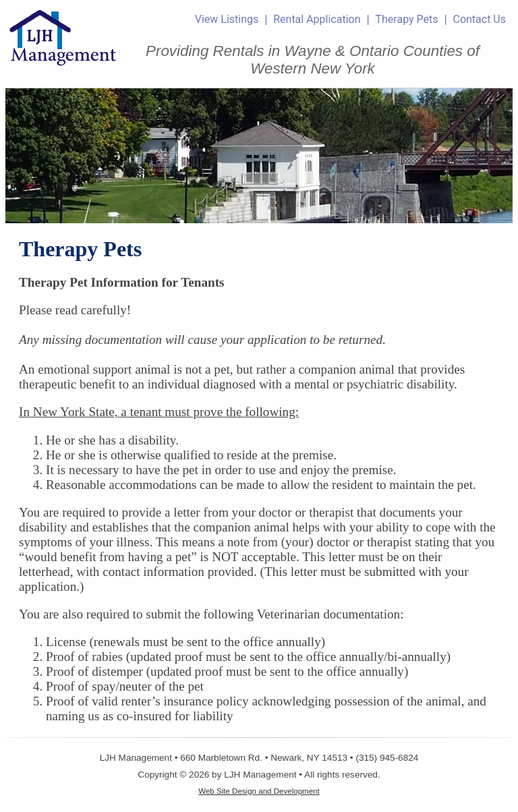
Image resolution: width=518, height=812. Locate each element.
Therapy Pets (406, 19)
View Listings (227, 19)
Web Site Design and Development (259, 791)
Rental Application (317, 19)
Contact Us (479, 19)
